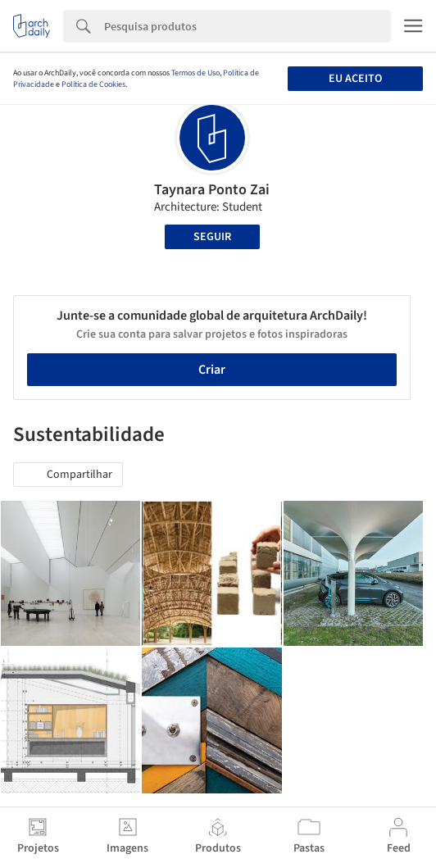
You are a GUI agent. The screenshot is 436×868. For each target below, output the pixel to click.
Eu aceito (355, 79)
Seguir (212, 237)
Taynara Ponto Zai (212, 190)
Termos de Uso (195, 73)
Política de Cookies (93, 84)
